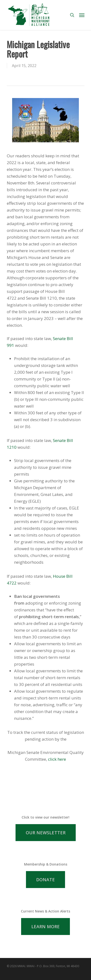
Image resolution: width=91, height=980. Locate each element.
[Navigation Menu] (82, 15)
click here (57, 759)
